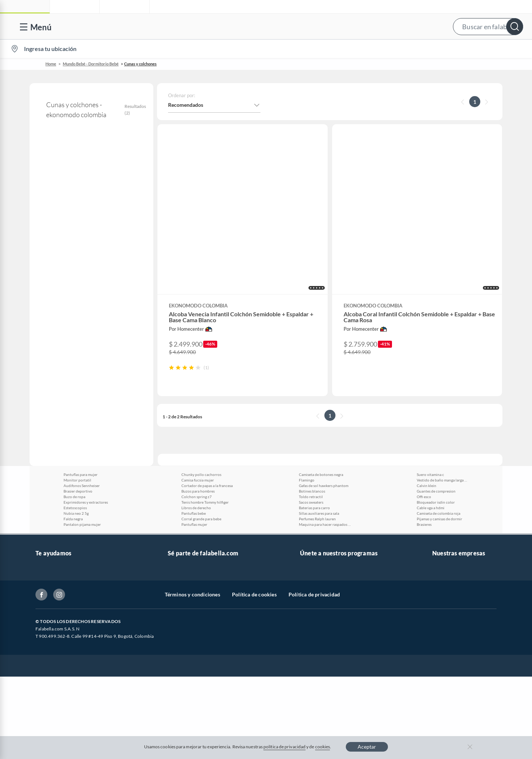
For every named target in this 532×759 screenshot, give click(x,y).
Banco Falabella (450, 541)
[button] (273, 26)
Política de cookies (254, 684)
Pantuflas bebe (194, 438)
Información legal (56, 529)
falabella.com (448, 493)
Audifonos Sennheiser (82, 410)
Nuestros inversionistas (195, 505)
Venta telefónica (54, 493)
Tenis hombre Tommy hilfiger (205, 426)
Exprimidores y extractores (86, 426)
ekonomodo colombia (59, 179)
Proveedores (182, 541)
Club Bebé (312, 517)
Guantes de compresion (436, 415)
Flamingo (307, 404)
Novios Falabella (319, 505)
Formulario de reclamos (63, 564)
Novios (484, 49)
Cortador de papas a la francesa (207, 410)
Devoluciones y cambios (63, 517)
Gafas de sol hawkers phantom (324, 410)
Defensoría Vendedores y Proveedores (79, 588)
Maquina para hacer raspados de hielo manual (325, 449)
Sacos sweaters (311, 426)
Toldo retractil (311, 421)
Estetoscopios (75, 432)
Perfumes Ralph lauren (317, 443)
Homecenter (447, 529)
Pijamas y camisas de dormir (439, 443)
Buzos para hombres (198, 415)
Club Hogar (313, 529)
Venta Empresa (185, 529)
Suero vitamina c (430, 399)
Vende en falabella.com (384, 49)
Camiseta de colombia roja (439, 438)
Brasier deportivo (78, 415)
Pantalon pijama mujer (82, 449)
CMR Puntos (315, 493)
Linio (438, 517)
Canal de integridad (58, 576)
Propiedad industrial (59, 635)
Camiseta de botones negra (321, 399)
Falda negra (73, 443)
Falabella (443, 505)
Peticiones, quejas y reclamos (69, 612)
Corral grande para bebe (201, 443)
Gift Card (46, 647)
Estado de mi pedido (59, 553)
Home (51, 64)
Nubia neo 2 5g (76, 438)
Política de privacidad (314, 684)
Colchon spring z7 (197, 421)
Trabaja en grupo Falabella (198, 517)
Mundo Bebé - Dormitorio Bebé (91, 64)
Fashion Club (315, 541)
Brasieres (424, 449)
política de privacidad (284, 747)
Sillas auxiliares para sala (319, 438)
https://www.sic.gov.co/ (62, 624)
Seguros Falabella (452, 553)
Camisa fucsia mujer (198, 404)
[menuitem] (437, 49)
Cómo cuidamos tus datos (65, 600)
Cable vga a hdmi (431, 432)
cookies (323, 747)
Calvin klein (427, 410)
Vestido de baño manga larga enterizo (443, 404)
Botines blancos (312, 415)
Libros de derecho (196, 432)
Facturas (45, 541)
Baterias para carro (314, 432)
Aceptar (367, 747)
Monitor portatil (77, 404)
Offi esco (424, 421)
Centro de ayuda (54, 505)
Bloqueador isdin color (436, 426)
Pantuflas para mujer (81, 399)
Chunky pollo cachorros (201, 399)
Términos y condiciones (192, 684)
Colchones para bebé (66, 224)
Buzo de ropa (74, 421)
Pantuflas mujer (194, 449)
